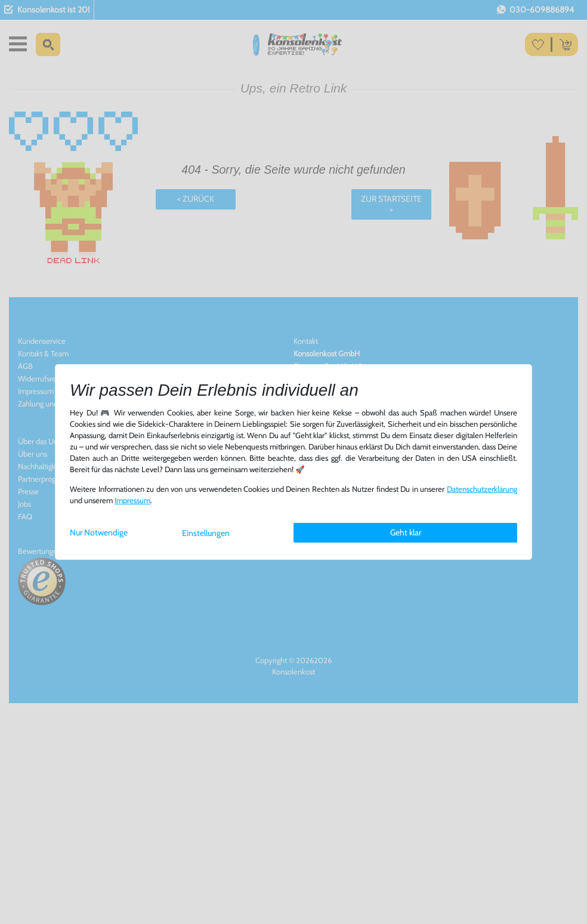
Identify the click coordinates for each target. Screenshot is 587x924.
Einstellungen (206, 533)
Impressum (132, 500)
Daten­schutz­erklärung (482, 489)
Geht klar (406, 532)
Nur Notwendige (99, 532)
